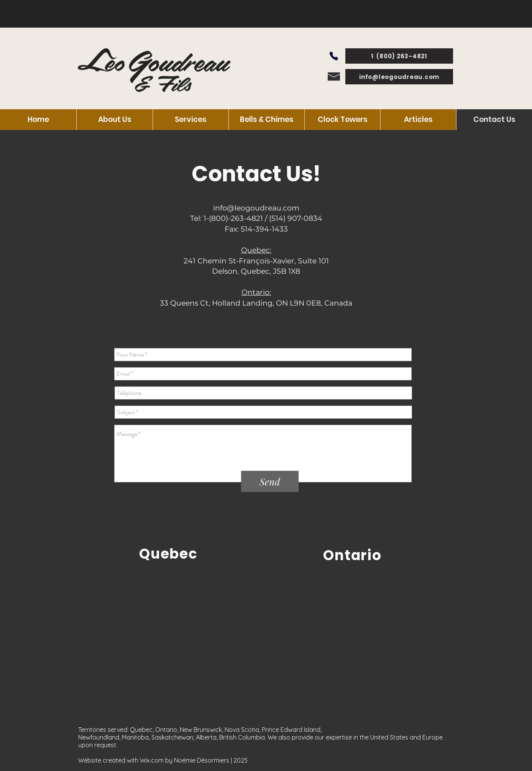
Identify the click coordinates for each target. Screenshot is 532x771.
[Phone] (334, 56)
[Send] (270, 481)
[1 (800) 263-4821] (399, 56)
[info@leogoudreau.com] (399, 77)
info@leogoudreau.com (256, 208)
